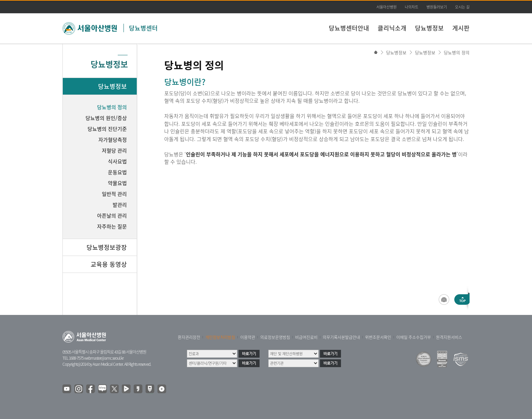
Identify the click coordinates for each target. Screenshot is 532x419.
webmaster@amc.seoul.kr (104, 358)
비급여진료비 (306, 337)
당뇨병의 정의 (457, 52)
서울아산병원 (386, 7)
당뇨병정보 (429, 28)
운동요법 (117, 172)
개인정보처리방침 (220, 337)
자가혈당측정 (113, 140)
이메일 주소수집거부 (414, 337)
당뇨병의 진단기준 (107, 129)
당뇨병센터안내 (349, 28)
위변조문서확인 (378, 337)
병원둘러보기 (437, 7)
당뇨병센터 (143, 28)
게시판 (461, 28)
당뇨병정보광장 (107, 247)
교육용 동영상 (109, 264)
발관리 (120, 205)
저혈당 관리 (114, 151)
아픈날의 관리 (112, 216)
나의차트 (412, 7)
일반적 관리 (114, 194)
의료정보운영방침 (275, 337)
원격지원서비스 (449, 337)
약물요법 (117, 183)
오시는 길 (462, 7)
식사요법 (117, 161)
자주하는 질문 (112, 226)
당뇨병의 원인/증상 (106, 118)
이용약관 (248, 337)
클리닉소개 (392, 28)
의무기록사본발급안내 (341, 337)
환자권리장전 (189, 337)
